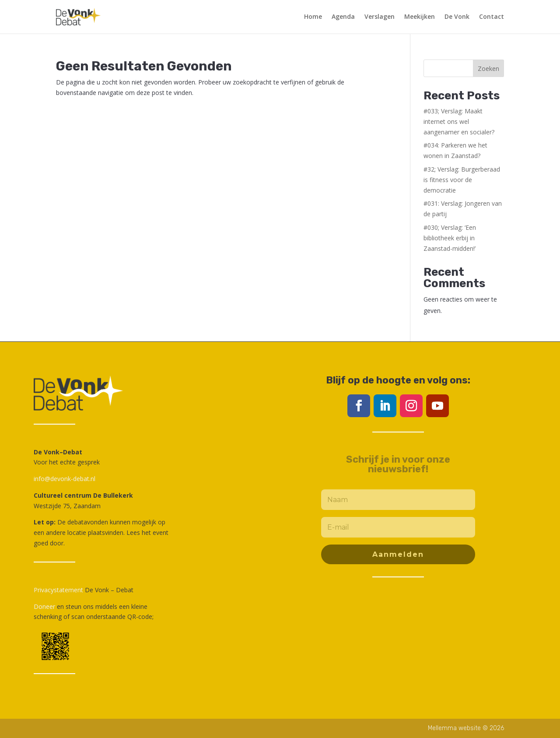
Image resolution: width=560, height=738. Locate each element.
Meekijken (420, 16)
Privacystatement (58, 590)
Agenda (343, 16)
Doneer (44, 606)
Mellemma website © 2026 (466, 728)
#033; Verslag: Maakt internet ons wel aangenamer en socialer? (459, 121)
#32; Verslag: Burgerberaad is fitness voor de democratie (462, 180)
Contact (492, 16)
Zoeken (488, 69)
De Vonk (457, 16)
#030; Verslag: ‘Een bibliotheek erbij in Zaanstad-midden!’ (450, 238)
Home (313, 16)
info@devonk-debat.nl (65, 479)
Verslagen (380, 16)
